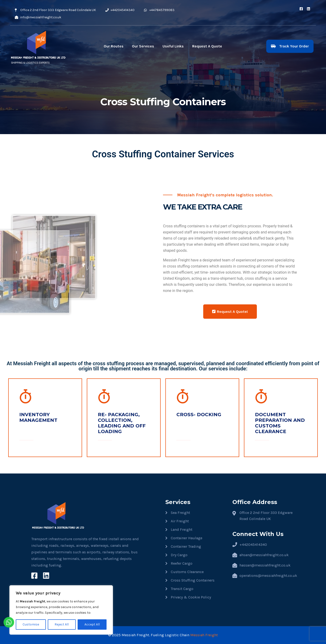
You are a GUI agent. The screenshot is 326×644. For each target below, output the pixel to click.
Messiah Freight (204, 635)
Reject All (62, 624)
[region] (61, 610)
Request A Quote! (230, 312)
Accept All (92, 624)
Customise (31, 624)
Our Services (143, 46)
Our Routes (114, 46)
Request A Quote (207, 46)
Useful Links (173, 46)
